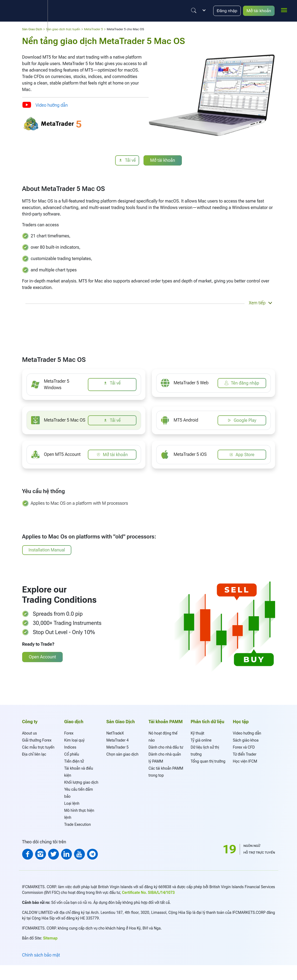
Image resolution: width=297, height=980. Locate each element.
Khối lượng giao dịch (81, 782)
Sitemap (50, 938)
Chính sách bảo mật (41, 955)
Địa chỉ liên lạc (34, 754)
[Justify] (193, 11)
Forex (69, 733)
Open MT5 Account (62, 454)
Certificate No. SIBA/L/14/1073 (148, 893)
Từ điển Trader (245, 754)
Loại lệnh (72, 803)
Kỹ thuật (198, 733)
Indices (70, 747)
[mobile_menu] (284, 10)
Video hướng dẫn (52, 105)
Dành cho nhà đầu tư (166, 747)
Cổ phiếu (72, 754)
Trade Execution (78, 824)
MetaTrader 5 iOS (190, 454)
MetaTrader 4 (118, 740)
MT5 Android (186, 420)
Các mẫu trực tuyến (38, 747)
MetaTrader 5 (118, 747)
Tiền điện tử (74, 761)
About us (30, 733)
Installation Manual (47, 550)
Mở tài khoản (259, 11)
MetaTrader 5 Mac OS (65, 420)
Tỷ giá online (201, 740)
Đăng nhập (227, 11)
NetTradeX (115, 733)
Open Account (42, 657)
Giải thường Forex (37, 740)
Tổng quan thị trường (208, 761)
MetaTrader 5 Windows (56, 384)
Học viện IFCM (245, 761)
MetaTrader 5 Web (191, 383)
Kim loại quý (75, 740)
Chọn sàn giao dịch (123, 754)
